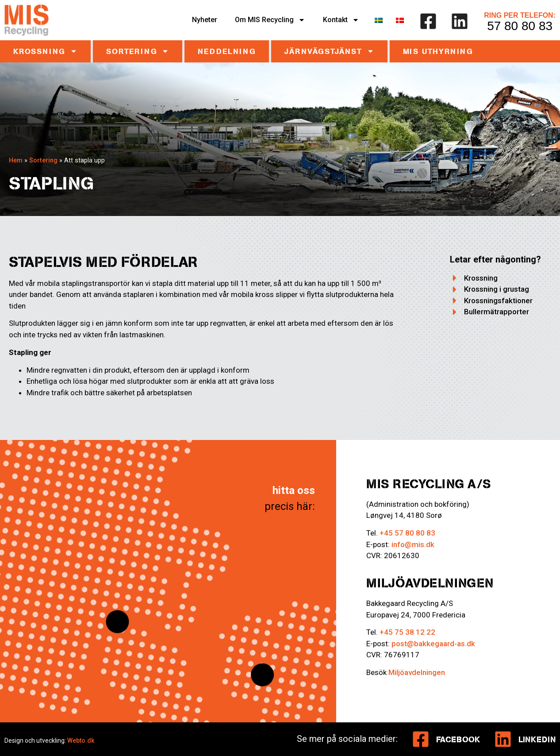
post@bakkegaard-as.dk (433, 644)
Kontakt (341, 20)
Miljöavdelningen (417, 672)
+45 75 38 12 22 (407, 632)
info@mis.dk (413, 544)
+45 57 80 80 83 (407, 533)
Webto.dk (81, 741)
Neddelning (227, 51)
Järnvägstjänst (329, 51)
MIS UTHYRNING (438, 51)
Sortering (138, 51)
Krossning (45, 51)
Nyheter (205, 20)
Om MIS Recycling (270, 20)
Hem (16, 160)
